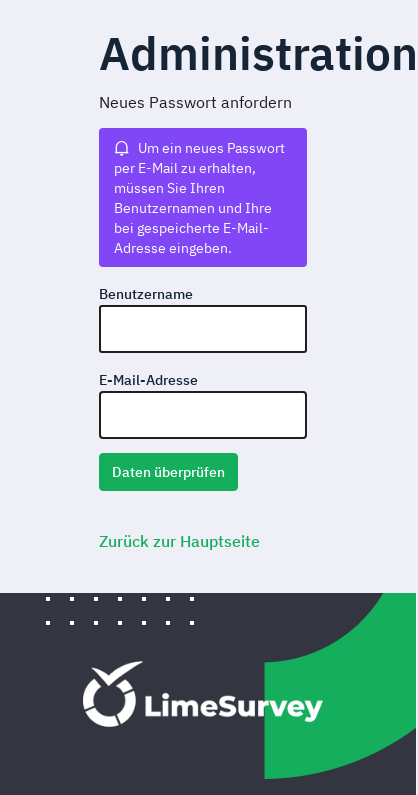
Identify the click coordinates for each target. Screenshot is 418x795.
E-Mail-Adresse (148, 380)
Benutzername (146, 294)
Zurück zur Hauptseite (179, 541)
